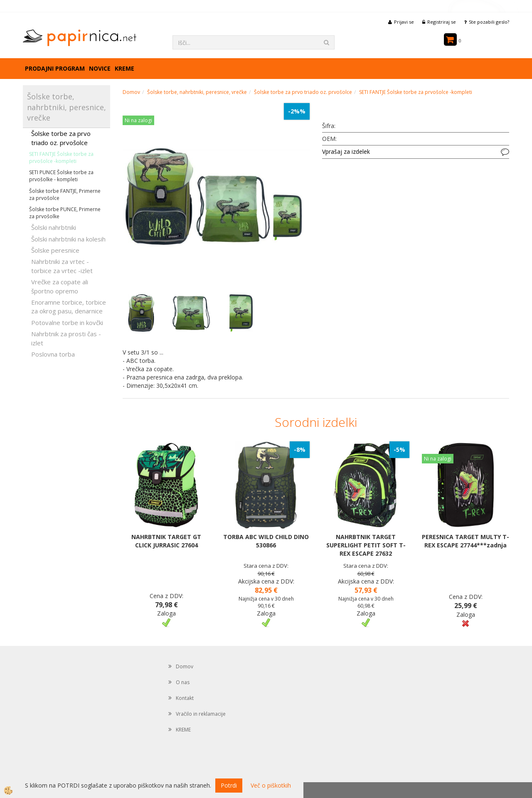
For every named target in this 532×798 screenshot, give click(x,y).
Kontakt (185, 698)
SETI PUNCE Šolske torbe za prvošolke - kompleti (61, 176)
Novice (100, 68)
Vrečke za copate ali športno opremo (60, 286)
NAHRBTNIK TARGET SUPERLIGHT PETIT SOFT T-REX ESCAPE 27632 (366, 545)
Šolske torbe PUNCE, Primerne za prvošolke (65, 213)
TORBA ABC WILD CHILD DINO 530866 (266, 541)
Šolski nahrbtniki (54, 227)
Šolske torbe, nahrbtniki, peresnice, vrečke (197, 92)
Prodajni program (55, 68)
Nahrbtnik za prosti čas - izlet (66, 338)
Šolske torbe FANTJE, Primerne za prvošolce (65, 195)
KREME (124, 68)
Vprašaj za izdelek (346, 151)
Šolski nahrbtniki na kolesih (68, 239)
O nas (183, 682)
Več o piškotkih (271, 785)
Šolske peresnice (55, 250)
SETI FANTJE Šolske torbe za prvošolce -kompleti (61, 158)
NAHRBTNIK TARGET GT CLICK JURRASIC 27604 (166, 541)
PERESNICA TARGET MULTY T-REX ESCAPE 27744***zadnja (465, 541)
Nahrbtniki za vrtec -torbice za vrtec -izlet (62, 266)
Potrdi (229, 785)
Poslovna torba (53, 354)
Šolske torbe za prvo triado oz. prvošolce (61, 138)
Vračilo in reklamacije (201, 714)
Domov (131, 92)
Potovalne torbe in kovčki (67, 323)
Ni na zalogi (138, 120)
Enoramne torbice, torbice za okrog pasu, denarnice (69, 307)
